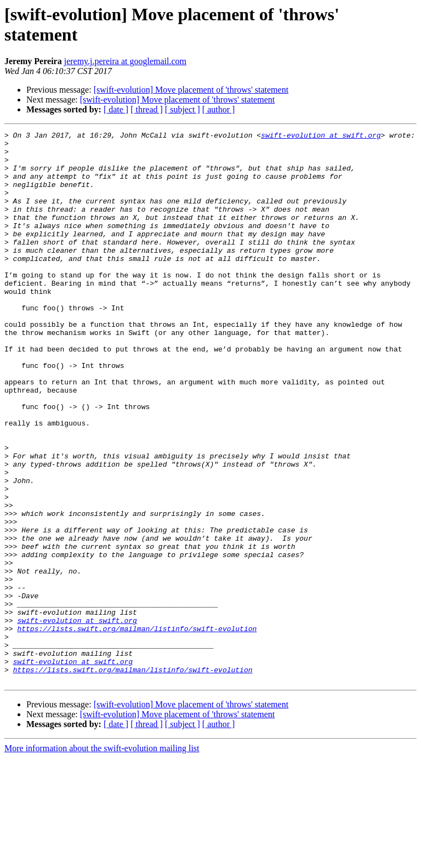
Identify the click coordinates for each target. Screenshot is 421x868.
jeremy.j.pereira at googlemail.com (125, 61)
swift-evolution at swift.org (321, 137)
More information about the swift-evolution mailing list (102, 858)
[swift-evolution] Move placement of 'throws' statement (191, 90)
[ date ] (116, 109)
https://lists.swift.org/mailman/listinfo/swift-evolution (137, 729)
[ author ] (219, 109)
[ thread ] (147, 109)
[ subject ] (183, 109)
